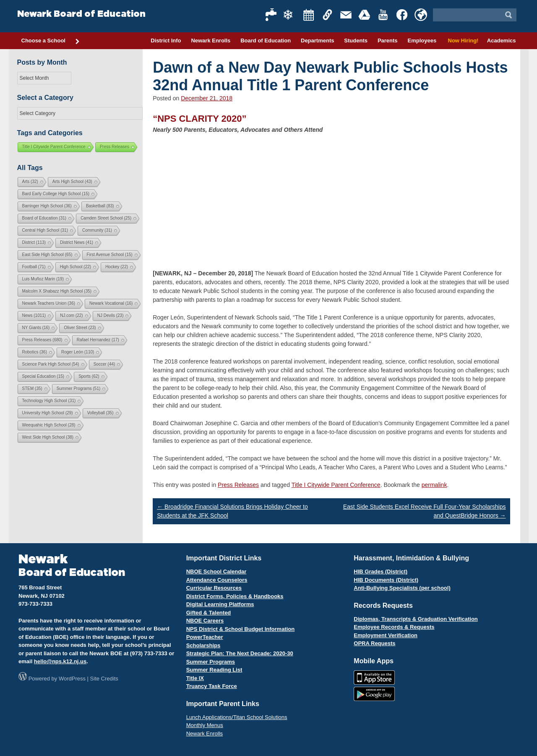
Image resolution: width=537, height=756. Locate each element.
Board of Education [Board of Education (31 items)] (44, 218)
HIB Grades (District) (381, 572)
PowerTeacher (205, 637)
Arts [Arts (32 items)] (30, 182)
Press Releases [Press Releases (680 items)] (42, 340)
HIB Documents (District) (386, 580)
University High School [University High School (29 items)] (48, 413)
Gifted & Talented (209, 613)
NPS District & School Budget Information (241, 629)
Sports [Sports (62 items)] (89, 376)
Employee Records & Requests (394, 627)
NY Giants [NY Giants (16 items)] (36, 328)
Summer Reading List (214, 670)
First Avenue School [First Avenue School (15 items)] (110, 255)
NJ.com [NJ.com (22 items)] (71, 315)
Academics (502, 41)
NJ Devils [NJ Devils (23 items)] (111, 315)
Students (356, 41)
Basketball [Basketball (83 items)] (100, 206)
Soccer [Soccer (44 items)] (104, 364)
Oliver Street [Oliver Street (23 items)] (80, 328)
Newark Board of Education (81, 14)
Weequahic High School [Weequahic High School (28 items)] (49, 425)
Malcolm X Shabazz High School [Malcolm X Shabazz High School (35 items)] (57, 291)
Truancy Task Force (212, 686)
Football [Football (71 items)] (34, 267)
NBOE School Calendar (216, 572)
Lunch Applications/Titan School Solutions (237, 717)
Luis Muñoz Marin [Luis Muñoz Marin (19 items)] (43, 279)
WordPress (72, 679)
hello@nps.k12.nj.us (60, 661)
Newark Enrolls (211, 41)
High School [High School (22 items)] (76, 267)
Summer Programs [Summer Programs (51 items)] (78, 388)
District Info (166, 41)
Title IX (195, 678)
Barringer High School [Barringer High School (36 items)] (47, 206)
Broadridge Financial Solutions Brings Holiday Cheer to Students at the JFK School (232, 511)
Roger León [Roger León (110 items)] (78, 352)
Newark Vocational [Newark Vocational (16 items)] (111, 303)
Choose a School (51, 41)
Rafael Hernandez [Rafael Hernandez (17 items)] (98, 340)
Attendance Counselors (217, 580)
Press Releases (238, 485)
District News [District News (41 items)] (77, 242)
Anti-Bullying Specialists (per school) (402, 588)
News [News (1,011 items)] (34, 315)
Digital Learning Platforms (220, 604)
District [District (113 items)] (34, 242)
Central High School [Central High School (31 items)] (45, 230)
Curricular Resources (214, 588)
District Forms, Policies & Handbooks (235, 596)
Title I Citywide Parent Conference (336, 485)
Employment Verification (386, 635)
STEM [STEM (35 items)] (32, 388)
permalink (434, 485)
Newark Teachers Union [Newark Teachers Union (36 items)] (49, 303)
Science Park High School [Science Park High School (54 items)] (51, 364)
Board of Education (266, 41)
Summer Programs (211, 662)
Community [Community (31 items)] (97, 230)
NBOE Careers (205, 621)
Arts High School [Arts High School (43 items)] (72, 182)
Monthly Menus (205, 725)
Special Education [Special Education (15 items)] (43, 376)
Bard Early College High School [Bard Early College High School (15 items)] (56, 194)
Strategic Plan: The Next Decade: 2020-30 (240, 653)
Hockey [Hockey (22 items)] (117, 267)
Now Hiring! (462, 41)
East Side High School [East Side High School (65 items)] (47, 255)
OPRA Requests (374, 643)
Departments (317, 41)
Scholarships (203, 645)
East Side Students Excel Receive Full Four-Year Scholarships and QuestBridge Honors (425, 511)
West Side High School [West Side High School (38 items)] (48, 437)
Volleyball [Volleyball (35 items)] (100, 413)
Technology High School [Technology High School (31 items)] (49, 401)
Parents (388, 41)
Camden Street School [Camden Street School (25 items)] (106, 218)
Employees (422, 41)
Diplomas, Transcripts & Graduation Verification (416, 619)
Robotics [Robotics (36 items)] (35, 352)
